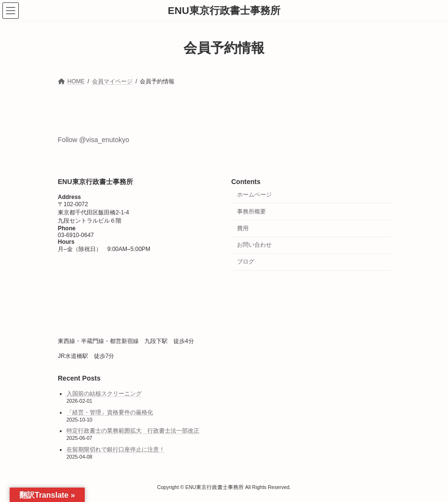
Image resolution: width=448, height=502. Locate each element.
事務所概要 (251, 211)
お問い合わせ (254, 245)
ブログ (246, 262)
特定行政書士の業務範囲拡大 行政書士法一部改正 (133, 431)
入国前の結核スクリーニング (104, 394)
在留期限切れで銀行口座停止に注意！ (116, 449)
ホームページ (254, 195)
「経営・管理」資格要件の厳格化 (110, 412)
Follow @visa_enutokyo (93, 140)
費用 (243, 228)
